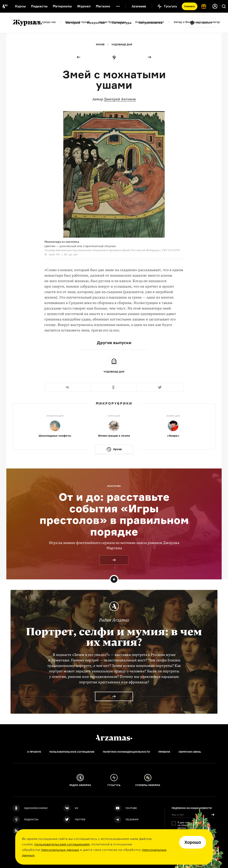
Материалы (62, 6)
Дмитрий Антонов (120, 99)
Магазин (103, 6)
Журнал (84, 6)
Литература (122, 23)
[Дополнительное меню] (118, 6)
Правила (164, 752)
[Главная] (114, 738)
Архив (100, 44)
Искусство (96, 23)
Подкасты (39, 6)
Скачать (190, 6)
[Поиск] (224, 6)
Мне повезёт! (204, 23)
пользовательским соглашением (62, 844)
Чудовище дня (122, 44)
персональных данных (60, 850)
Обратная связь (190, 752)
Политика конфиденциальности (126, 752)
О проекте (34, 752)
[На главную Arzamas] (5, 6)
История (73, 23)
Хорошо (193, 842)
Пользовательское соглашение (72, 752)
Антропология (151, 23)
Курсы (20, 6)
